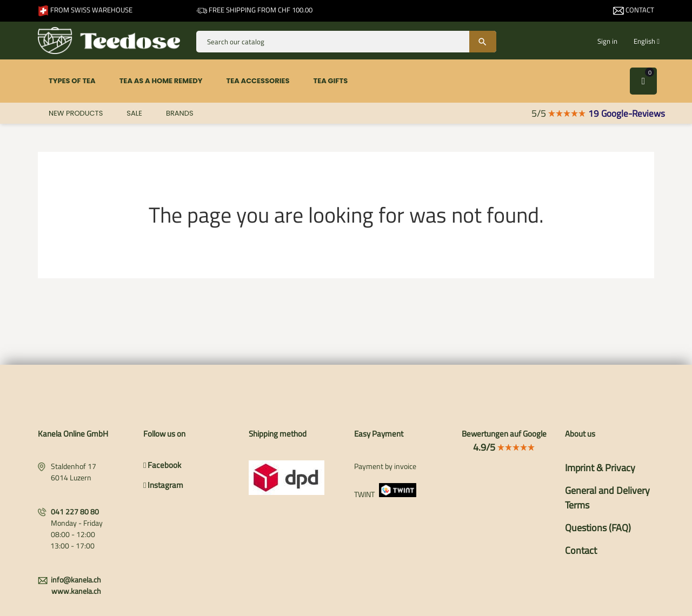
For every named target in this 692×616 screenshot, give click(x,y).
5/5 (559, 113)
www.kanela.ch (76, 591)
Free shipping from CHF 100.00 (254, 10)
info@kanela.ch (76, 580)
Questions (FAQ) (598, 528)
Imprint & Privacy (600, 468)
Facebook (162, 465)
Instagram (163, 485)
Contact (634, 10)
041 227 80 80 (75, 511)
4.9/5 (504, 447)
